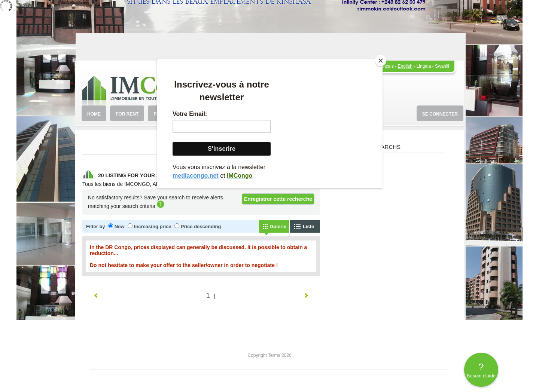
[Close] (381, 61)
